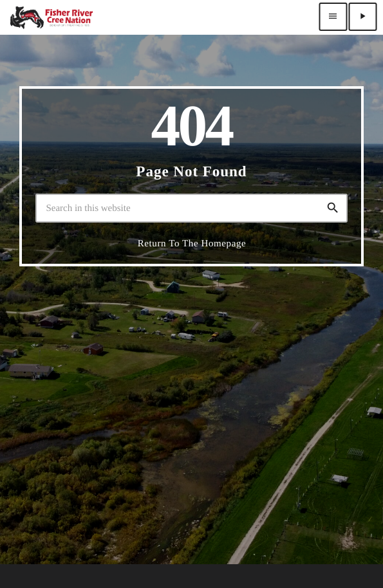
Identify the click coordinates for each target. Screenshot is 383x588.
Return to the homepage (192, 244)
